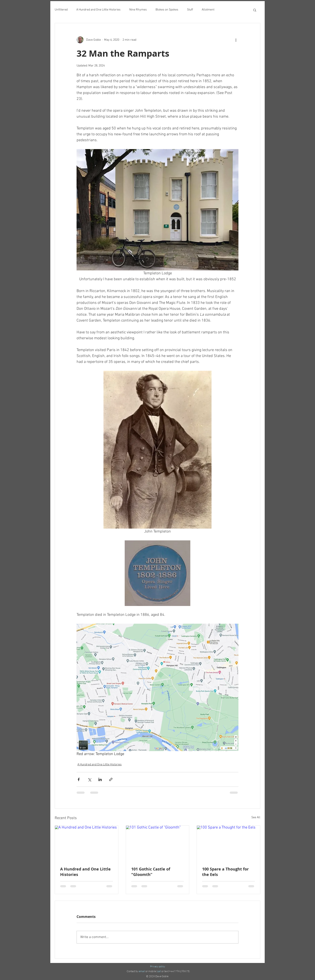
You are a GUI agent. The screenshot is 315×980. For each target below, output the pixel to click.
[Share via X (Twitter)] (89, 779)
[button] (255, 10)
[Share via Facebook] (79, 779)
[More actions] (236, 40)
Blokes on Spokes (167, 10)
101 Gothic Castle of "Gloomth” (151, 872)
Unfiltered (61, 10)
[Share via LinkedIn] (100, 779)
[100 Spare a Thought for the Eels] (228, 843)
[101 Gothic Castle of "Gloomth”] (158, 843)
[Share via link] (111, 779)
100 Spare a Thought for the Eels (225, 872)
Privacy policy (158, 966)
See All (256, 817)
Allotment (208, 10)
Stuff (190, 10)
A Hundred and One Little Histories (98, 10)
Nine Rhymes (138, 10)
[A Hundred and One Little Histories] (87, 843)
